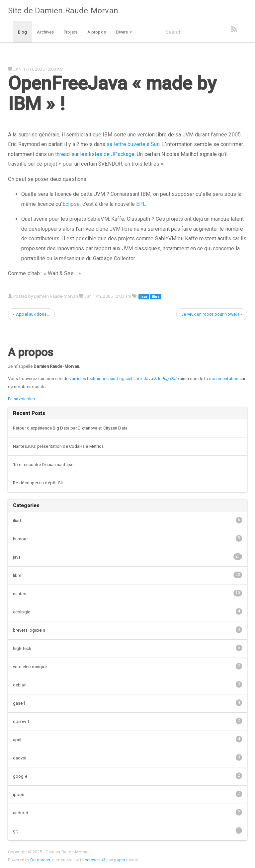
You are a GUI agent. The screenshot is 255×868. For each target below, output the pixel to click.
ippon (127, 794)
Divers (124, 32)
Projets (71, 32)
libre (156, 297)
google (127, 776)
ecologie (127, 611)
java (144, 297)
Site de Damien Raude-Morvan (63, 11)
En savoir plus (21, 399)
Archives (45, 32)
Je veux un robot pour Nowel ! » (212, 314)
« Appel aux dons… (31, 314)
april (127, 739)
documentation (224, 379)
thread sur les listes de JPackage (95, 154)
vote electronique (127, 666)
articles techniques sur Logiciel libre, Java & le (125, 379)
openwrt (127, 721)
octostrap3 (95, 860)
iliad (127, 520)
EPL (141, 204)
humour (127, 538)
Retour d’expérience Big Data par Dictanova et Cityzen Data (70, 428)
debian (127, 684)
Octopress (40, 860)
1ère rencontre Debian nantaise (43, 465)
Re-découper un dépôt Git (38, 483)
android (127, 812)
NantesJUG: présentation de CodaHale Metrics (58, 446)
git (127, 830)
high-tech (127, 648)
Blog (22, 32)
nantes (127, 593)
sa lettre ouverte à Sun (133, 144)
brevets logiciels (127, 630)
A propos (97, 32)
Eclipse (71, 204)
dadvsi (127, 757)
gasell (127, 703)
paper (120, 860)
